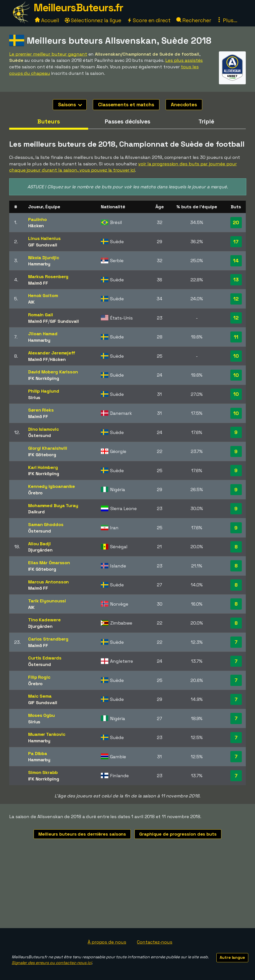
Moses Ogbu (41, 715)
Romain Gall (41, 315)
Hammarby (39, 264)
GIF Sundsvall (43, 245)
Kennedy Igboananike (52, 486)
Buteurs (49, 121)
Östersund (40, 435)
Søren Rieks (41, 410)
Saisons (70, 105)
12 (236, 299)
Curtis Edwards (45, 658)
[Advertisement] (127, 891)
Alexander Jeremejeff (52, 353)
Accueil (47, 20)
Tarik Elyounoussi (47, 601)
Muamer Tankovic (47, 734)
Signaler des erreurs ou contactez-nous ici (52, 963)
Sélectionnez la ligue (93, 20)
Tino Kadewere (44, 620)
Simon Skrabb (43, 772)
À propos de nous (107, 942)
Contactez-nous (155, 942)
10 (236, 356)
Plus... (227, 20)
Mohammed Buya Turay (53, 505)
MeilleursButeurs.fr (78, 8)
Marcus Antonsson (48, 582)
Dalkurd (36, 512)
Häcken (36, 226)
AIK (31, 302)
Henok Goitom (43, 295)
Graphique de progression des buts (178, 834)
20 (236, 222)
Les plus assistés (184, 60)
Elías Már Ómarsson (49, 563)
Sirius (34, 397)
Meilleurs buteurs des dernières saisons (82, 834)
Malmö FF (38, 283)
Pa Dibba (38, 753)
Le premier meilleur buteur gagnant (48, 54)
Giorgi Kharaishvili (48, 448)
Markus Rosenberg (48, 276)
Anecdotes (184, 105)
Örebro (35, 493)
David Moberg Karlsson (53, 372)
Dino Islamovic (44, 429)
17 (236, 242)
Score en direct (149, 20)
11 (236, 337)
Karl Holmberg (43, 467)
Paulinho (37, 219)
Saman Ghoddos (46, 524)
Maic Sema (40, 696)
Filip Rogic (39, 677)
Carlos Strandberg (48, 639)
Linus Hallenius (44, 238)
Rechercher (194, 20)
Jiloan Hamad (43, 334)
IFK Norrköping (44, 378)
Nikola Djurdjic (44, 258)
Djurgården (40, 550)
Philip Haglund (44, 391)
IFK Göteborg (42, 455)
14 (236, 261)
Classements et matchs (126, 105)
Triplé (206, 121)
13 (236, 280)
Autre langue (232, 957)
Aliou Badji (39, 544)
